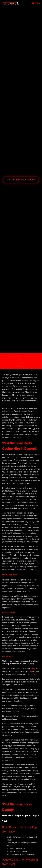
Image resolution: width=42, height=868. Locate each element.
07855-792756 (21, 366)
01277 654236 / (21, 363)
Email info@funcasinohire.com (21, 356)
